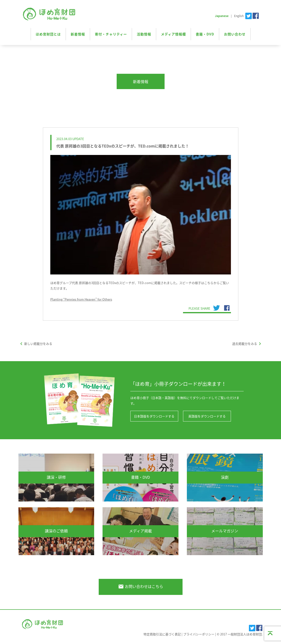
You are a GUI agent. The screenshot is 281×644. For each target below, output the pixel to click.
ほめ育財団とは (48, 34)
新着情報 (78, 34)
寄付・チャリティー (111, 34)
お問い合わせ (235, 34)
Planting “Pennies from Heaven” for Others (81, 299)
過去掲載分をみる (247, 344)
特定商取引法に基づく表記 (162, 634)
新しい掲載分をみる (35, 344)
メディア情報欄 (173, 34)
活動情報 (144, 34)
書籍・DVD (205, 34)
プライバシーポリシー (199, 634)
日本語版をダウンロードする (154, 416)
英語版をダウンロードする (207, 416)
